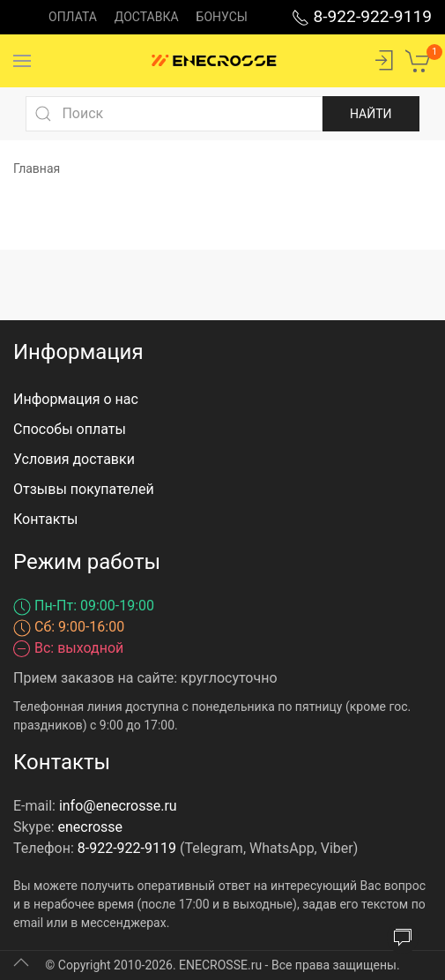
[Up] (21, 962)
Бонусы (222, 17)
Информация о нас (76, 399)
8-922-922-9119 (362, 16)
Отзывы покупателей (84, 489)
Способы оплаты (70, 429)
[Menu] (22, 61)
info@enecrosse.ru (118, 806)
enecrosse (91, 827)
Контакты (45, 519)
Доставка (147, 17)
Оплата (73, 17)
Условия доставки (74, 459)
